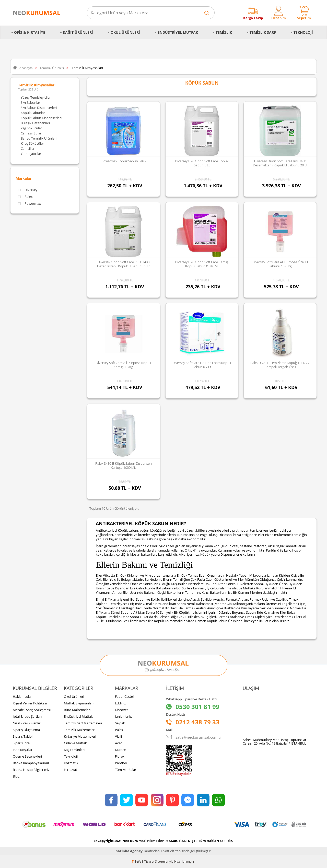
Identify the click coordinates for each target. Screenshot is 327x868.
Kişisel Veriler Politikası (30, 703)
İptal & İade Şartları (27, 716)
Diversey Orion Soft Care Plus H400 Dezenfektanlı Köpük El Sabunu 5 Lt (123, 264)
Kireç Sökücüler (32, 143)
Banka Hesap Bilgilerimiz (31, 770)
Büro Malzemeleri (77, 710)
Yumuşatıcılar (31, 154)
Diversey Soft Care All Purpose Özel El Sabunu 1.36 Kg (280, 264)
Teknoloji (303, 32)
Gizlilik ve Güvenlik (27, 723)
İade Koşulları (23, 750)
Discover (121, 710)
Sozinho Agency (129, 851)
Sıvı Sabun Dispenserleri (39, 108)
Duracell (121, 750)
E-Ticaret (148, 861)
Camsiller (28, 149)
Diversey (28, 190)
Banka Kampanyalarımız (31, 763)
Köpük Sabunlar (33, 113)
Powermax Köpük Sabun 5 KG (124, 161)
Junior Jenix (123, 716)
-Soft (137, 861)
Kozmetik (71, 763)
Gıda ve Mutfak (75, 743)
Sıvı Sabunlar (30, 102)
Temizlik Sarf (263, 32)
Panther (121, 763)
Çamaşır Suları (31, 133)
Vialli (118, 736)
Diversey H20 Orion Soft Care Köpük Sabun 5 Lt (202, 163)
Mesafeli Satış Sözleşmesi (32, 710)
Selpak (120, 723)
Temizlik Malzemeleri (80, 730)
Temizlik (224, 32)
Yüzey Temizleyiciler (36, 97)
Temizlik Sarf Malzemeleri (83, 723)
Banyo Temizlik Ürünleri (39, 138)
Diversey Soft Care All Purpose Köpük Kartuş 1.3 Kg (123, 365)
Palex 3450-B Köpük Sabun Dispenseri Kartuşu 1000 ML (124, 465)
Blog (16, 776)
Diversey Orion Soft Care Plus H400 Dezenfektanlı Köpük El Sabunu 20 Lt (280, 163)
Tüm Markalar (126, 770)
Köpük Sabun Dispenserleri (41, 118)
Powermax (30, 204)
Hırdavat (71, 770)
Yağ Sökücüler (31, 128)
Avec (119, 743)
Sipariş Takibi (23, 736)
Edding (120, 703)
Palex (25, 197)
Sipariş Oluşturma (26, 730)
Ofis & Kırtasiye (30, 32)
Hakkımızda (22, 696)
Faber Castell (125, 696)
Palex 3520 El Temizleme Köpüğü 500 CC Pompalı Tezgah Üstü (280, 365)
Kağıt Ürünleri (78, 32)
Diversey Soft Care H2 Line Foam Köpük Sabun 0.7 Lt (202, 365)
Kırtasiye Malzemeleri (80, 736)
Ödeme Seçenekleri (27, 756)
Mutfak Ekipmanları (79, 703)
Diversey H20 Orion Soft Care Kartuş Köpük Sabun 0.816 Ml (202, 264)
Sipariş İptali (22, 743)
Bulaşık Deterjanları (35, 123)
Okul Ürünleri (125, 32)
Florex (120, 756)
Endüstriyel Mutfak (178, 32)
